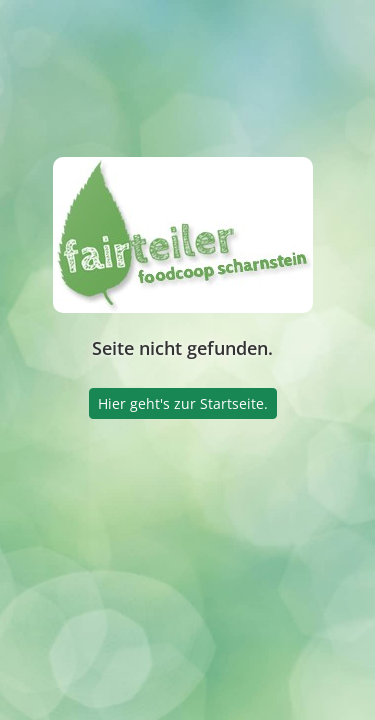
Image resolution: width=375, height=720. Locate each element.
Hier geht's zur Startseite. (183, 403)
